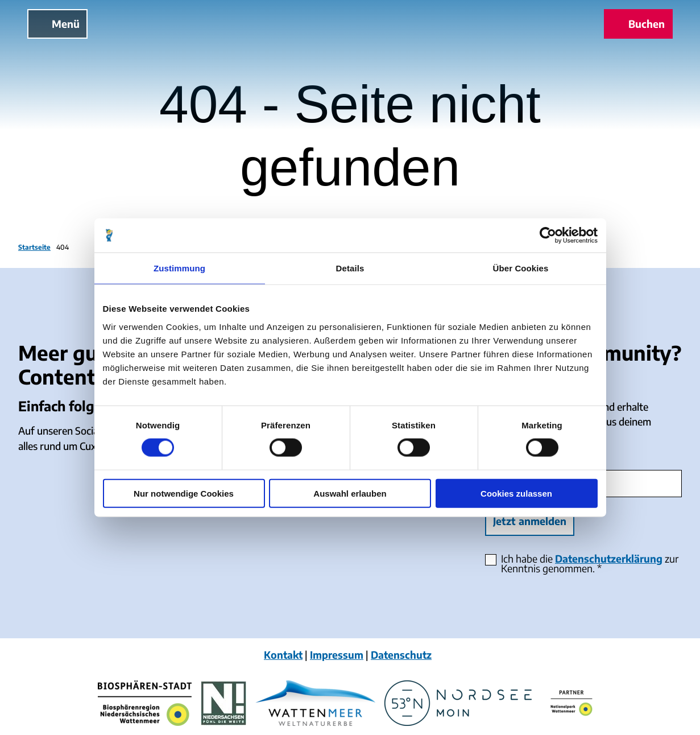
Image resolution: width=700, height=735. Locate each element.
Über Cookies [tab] (521, 268)
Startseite (34, 247)
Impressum (337, 655)
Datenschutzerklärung (609, 559)
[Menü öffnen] (57, 24)
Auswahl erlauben (350, 493)
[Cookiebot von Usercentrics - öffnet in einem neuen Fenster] (548, 236)
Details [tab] (350, 268)
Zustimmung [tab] (179, 268)
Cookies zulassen (516, 493)
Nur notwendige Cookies (184, 493)
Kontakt (283, 655)
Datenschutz (401, 655)
